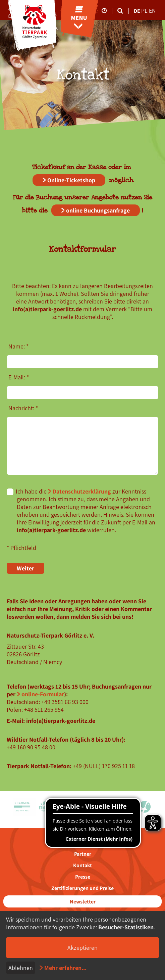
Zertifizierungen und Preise (82, 888)
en (152, 11)
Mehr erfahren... (65, 968)
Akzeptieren (82, 948)
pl (145, 11)
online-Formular (43, 694)
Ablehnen (21, 968)
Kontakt (82, 865)
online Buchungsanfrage (98, 210)
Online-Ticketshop (71, 180)
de (137, 11)
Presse (83, 877)
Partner (83, 854)
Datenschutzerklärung (82, 491)
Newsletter (83, 902)
